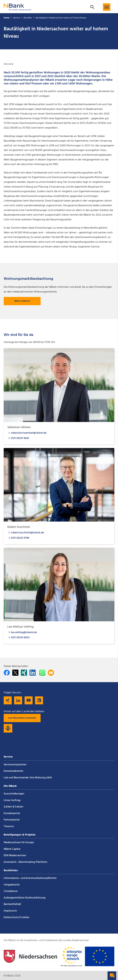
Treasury (9, 826)
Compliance (11, 891)
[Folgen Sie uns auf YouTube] (29, 700)
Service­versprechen (15, 765)
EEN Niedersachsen (15, 856)
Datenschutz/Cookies (17, 917)
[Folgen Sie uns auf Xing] (8, 700)
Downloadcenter (14, 771)
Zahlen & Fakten (13, 807)
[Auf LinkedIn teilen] (33, 673)
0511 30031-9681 (20, 438)
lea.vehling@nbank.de (24, 632)
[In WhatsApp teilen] (42, 673)
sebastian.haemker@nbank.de (29, 433)
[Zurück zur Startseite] (18, 9)
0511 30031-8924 (20, 637)
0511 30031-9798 (20, 538)
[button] (107, 7)
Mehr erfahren (22, 301)
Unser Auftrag (12, 800)
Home (7, 18)
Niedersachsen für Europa (19, 842)
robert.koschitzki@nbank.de (27, 533)
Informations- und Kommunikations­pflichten (30, 878)
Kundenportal (12, 813)
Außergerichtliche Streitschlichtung (25, 898)
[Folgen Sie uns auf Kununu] (39, 700)
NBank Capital (12, 849)
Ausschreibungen (14, 794)
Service (16, 18)
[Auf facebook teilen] (7, 673)
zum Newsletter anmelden (22, 718)
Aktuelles (28, 18)
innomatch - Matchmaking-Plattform (26, 862)
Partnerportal (12, 820)
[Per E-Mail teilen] (51, 673)
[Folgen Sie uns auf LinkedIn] (18, 700)
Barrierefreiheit (12, 904)
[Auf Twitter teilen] (15, 673)
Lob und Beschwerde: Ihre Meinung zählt (28, 778)
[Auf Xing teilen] (24, 673)
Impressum (10, 911)
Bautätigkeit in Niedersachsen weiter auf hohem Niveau (61, 18)
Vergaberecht (12, 885)
